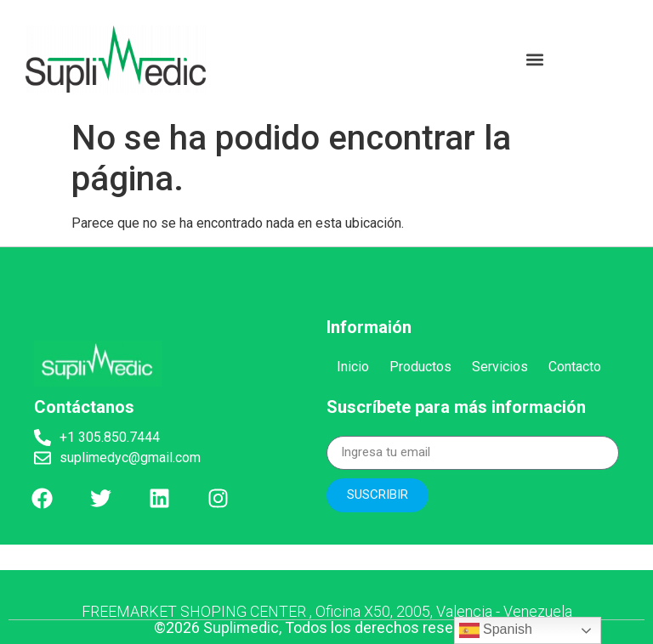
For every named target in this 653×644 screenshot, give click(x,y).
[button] (535, 59)
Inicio (353, 367)
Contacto (575, 367)
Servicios (500, 367)
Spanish (496, 630)
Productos (420, 367)
